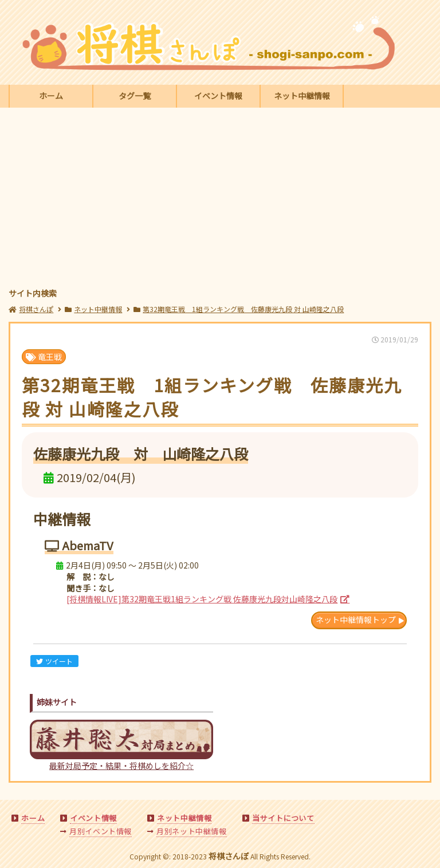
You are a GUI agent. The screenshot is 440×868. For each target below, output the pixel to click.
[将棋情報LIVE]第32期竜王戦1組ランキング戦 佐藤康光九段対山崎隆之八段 (202, 599)
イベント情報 (218, 96)
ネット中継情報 (302, 96)
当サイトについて (283, 818)
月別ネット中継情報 (191, 831)
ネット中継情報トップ (356, 620)
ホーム (51, 96)
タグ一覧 (135, 96)
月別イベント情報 (101, 831)
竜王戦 (44, 357)
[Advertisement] (220, 199)
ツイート (54, 661)
